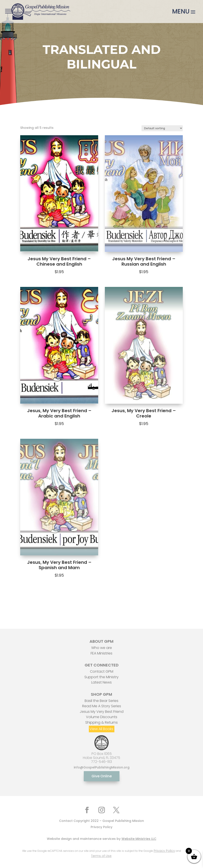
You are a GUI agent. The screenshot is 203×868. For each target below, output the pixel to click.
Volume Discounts (102, 717)
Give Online (102, 776)
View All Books (101, 729)
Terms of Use (101, 856)
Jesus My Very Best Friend (102, 712)
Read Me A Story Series (102, 706)
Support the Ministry (101, 677)
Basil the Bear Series (101, 701)
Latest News (101, 682)
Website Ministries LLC (139, 839)
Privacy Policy (101, 827)
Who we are (102, 648)
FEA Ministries (101, 653)
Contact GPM (102, 671)
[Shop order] (162, 128)
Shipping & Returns (101, 722)
